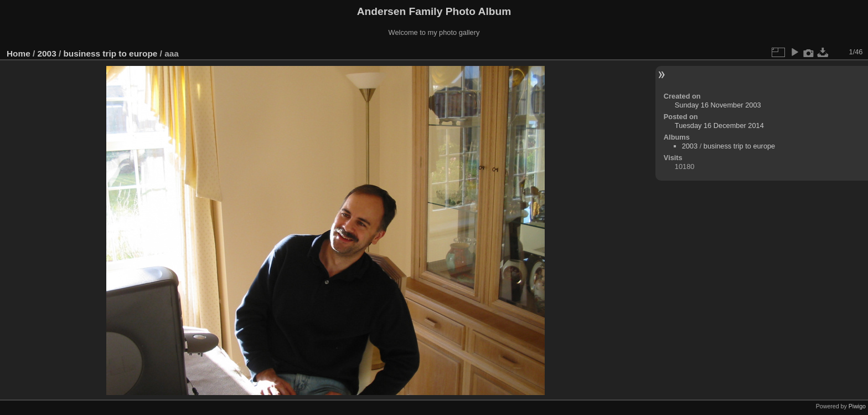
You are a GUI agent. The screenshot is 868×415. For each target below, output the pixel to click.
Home (19, 53)
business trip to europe (110, 53)
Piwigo (857, 406)
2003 (47, 53)
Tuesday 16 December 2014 (719, 125)
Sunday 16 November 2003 (718, 105)
